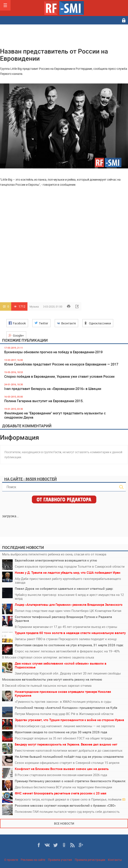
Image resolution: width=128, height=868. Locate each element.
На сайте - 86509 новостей (31, 479)
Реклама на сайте (33, 860)
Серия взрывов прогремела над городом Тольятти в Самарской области (70, 566)
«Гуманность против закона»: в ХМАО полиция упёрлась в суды (63, 701)
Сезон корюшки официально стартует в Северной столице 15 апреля (67, 763)
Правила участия (60, 860)
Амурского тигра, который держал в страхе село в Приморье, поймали (70, 799)
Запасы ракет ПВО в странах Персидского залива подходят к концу (66, 639)
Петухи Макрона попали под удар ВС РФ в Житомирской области (64, 714)
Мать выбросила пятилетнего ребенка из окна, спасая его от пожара (54, 554)
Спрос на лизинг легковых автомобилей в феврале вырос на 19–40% (67, 651)
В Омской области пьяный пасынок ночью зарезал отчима (47, 685)
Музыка (34, 306)
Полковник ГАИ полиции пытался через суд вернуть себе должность (67, 812)
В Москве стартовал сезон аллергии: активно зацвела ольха (48, 657)
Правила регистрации (90, 860)
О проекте (11, 860)
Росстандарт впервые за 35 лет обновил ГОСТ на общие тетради (63, 738)
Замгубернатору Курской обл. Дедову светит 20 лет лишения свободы (68, 673)
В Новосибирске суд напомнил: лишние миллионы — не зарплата (65, 726)
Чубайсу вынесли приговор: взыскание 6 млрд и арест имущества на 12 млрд (69, 597)
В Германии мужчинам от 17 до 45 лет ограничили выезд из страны (66, 627)
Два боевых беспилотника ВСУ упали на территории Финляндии (63, 787)
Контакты (115, 860)
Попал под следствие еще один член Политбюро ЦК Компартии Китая (68, 611)
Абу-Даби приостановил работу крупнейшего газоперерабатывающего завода (68, 580)
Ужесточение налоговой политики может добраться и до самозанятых (69, 750)
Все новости (64, 823)
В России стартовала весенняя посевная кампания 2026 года (61, 775)
